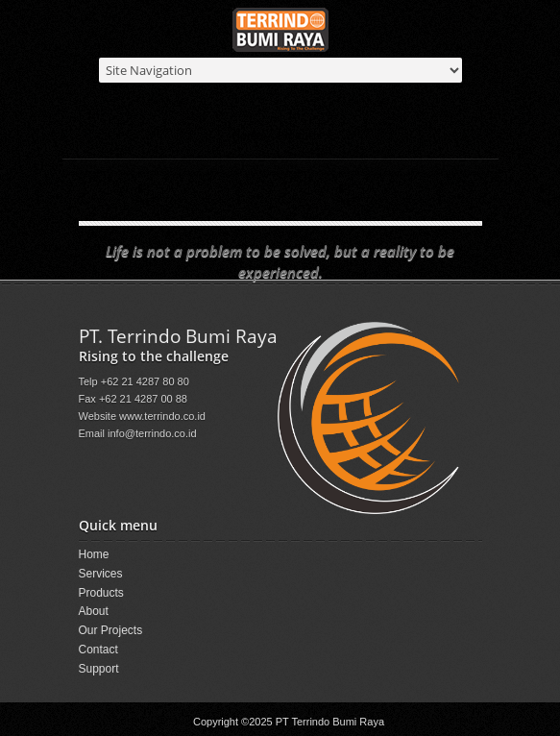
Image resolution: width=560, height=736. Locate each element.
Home (247, 135)
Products (300, 135)
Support (99, 669)
